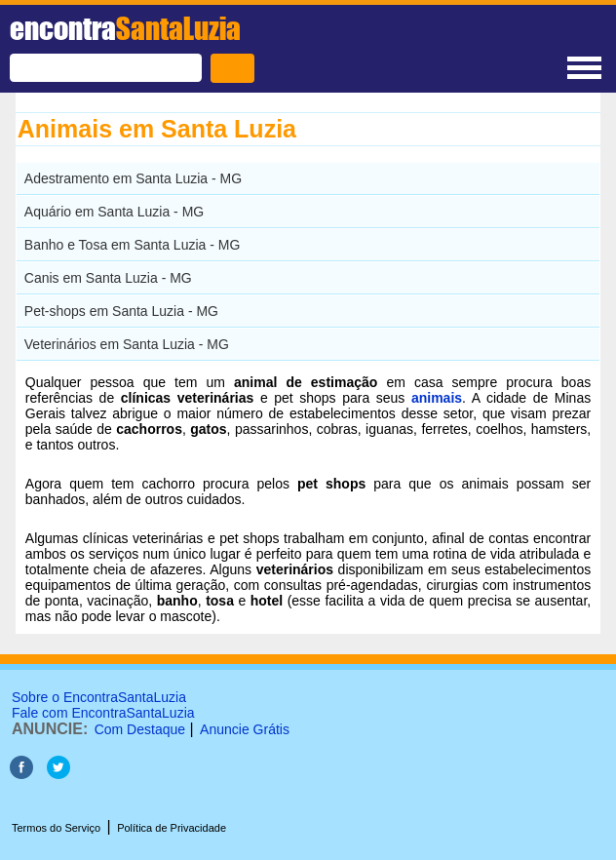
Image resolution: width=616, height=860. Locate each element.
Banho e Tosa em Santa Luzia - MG (133, 245)
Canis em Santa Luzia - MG (108, 278)
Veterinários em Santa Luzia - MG (127, 344)
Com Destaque (140, 729)
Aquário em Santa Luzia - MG (114, 212)
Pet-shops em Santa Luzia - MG (121, 311)
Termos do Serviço (56, 828)
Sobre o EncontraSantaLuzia (99, 697)
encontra (125, 28)
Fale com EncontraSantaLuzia (103, 713)
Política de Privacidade (172, 828)
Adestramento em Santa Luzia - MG (133, 178)
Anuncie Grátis (245, 729)
